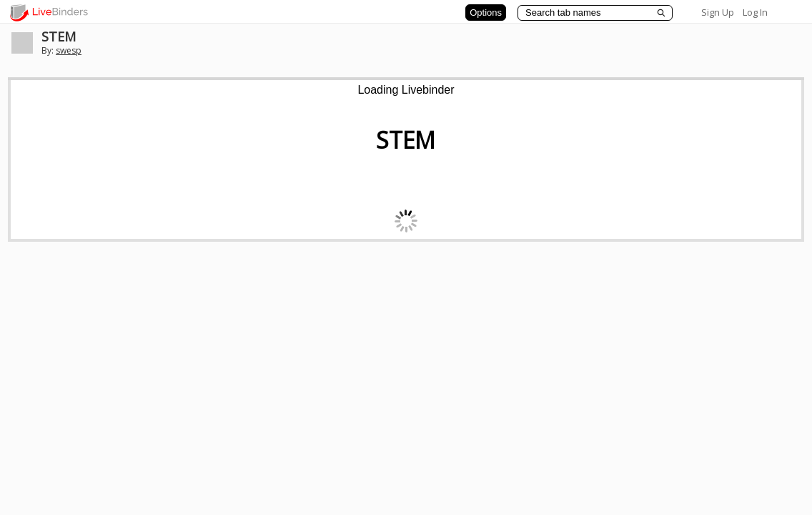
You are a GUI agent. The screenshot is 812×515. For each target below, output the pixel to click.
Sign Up (718, 12)
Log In (755, 12)
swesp (69, 50)
